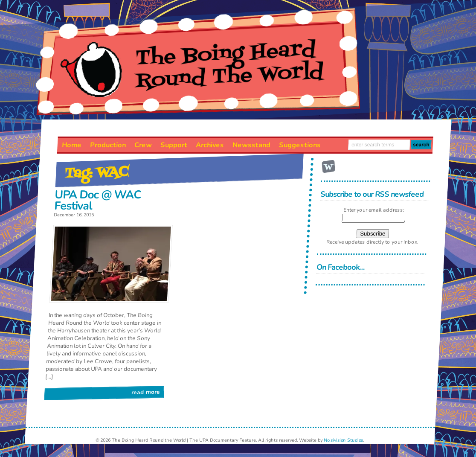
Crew (143, 145)
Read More (146, 392)
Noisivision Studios (344, 440)
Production (108, 145)
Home (71, 145)
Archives (210, 145)
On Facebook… (341, 267)
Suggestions (300, 145)
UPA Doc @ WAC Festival (98, 200)
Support (174, 145)
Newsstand (251, 145)
